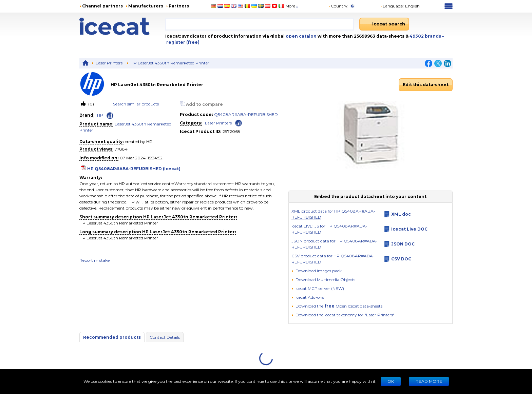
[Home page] (122, 26)
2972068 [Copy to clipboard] (231, 131)
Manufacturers (146, 6)
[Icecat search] (384, 24)
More (292, 6)
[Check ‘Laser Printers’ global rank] (239, 123)
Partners (179, 6)
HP (100, 115)
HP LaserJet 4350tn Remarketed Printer (170, 63)
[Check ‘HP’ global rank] (110, 116)
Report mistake (94, 260)
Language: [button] (392, 6)
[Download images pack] (317, 271)
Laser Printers (109, 63)
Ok (391, 381)
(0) (91, 104)
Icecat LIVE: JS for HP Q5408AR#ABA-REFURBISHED (329, 229)
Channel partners (102, 6)
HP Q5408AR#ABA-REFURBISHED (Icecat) (134, 169)
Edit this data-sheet (426, 85)
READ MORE (429, 381)
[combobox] (260, 24)
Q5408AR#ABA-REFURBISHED (246, 114)
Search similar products (136, 104)
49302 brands (426, 36)
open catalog (301, 36)
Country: (338, 6)
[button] (323, 280)
